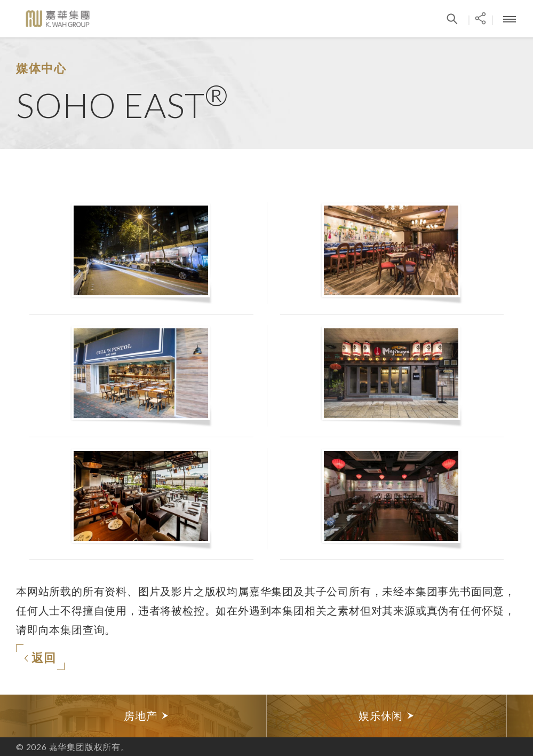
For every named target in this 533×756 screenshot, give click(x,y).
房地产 (146, 716)
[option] (147, 716)
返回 (40, 657)
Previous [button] (13, 716)
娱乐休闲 (387, 716)
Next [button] (520, 716)
